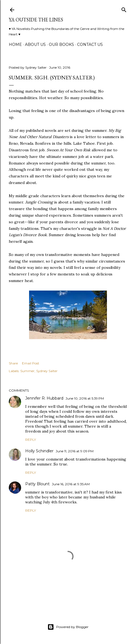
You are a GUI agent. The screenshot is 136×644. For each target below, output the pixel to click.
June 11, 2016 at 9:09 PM (75, 451)
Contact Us (90, 44)
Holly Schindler (39, 451)
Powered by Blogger (68, 627)
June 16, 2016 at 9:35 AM (71, 484)
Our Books (61, 44)
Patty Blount (37, 484)
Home (15, 44)
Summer (27, 371)
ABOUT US (35, 44)
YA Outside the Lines (36, 20)
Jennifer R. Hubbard (44, 398)
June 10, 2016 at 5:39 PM (85, 398)
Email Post (31, 363)
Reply (31, 440)
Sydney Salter (47, 371)
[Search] (124, 9)
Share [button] (13, 363)
